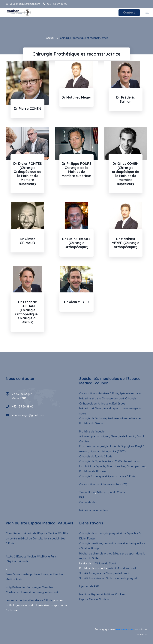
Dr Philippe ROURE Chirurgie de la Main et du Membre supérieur (76, 170)
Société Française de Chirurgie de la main (105, 573)
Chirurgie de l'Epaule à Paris (96, 461)
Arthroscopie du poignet (94, 436)
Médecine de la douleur (94, 510)
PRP (82, 497)
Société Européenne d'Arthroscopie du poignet (108, 578)
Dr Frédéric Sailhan (126, 99)
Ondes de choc (89, 502)
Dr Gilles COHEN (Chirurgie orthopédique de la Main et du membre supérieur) (126, 174)
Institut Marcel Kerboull (122, 568)
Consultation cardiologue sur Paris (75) (103, 484)
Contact (129, 13)
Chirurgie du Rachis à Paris (96, 456)
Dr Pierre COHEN (27, 109)
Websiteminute (125, 629)
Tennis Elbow (87, 492)
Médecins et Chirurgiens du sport (99, 408)
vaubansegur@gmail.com (23, 4)
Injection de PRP (89, 586)
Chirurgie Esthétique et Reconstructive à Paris (107, 476)
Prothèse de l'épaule (92, 432)
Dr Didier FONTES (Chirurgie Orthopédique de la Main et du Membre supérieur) (28, 174)
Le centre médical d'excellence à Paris (29, 600)
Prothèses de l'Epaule (93, 471)
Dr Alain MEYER (76, 302)
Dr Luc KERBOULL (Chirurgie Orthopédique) (76, 243)
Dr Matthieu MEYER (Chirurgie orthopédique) (125, 243)
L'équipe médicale (17, 561)
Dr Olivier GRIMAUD (28, 241)
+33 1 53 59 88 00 (55, 4)
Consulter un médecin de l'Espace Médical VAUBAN (37, 533)
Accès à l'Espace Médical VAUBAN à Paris (31, 556)
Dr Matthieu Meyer (76, 97)
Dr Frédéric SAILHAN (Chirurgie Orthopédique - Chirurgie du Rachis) (28, 312)
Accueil (50, 38)
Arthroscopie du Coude (110, 492)
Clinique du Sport (105, 563)
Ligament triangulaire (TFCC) (108, 451)
